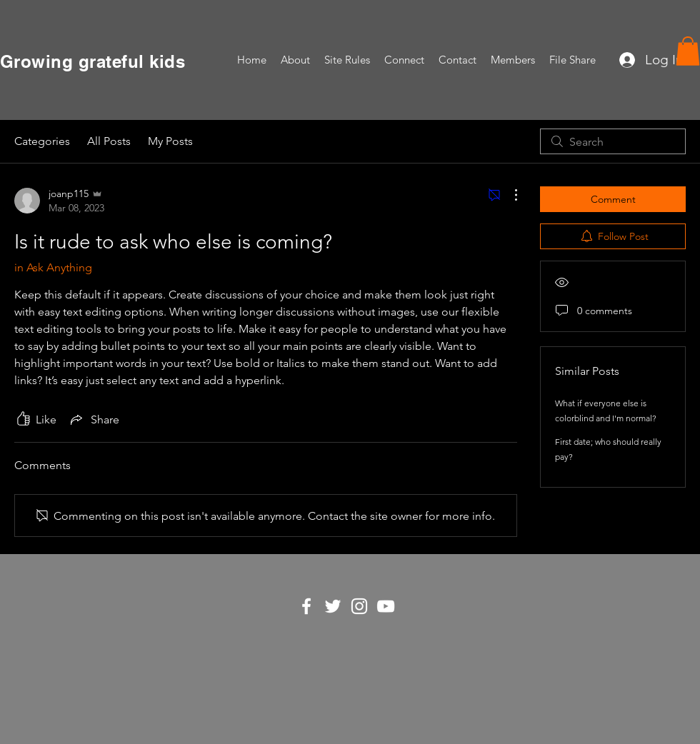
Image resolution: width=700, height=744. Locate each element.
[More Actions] (509, 195)
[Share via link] (94, 419)
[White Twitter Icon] (333, 606)
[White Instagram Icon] (359, 606)
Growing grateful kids (92, 61)
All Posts (109, 141)
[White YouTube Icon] (386, 606)
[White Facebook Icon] (306, 606)
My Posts (170, 141)
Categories (42, 141)
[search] (613, 141)
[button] (688, 51)
